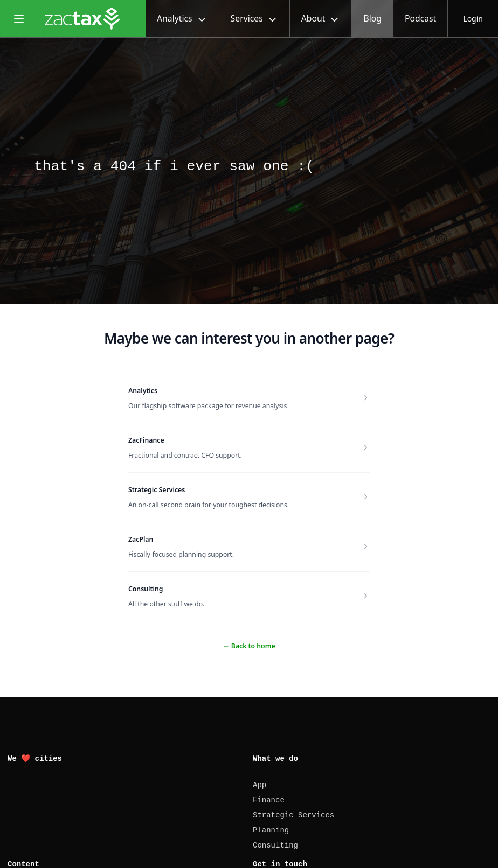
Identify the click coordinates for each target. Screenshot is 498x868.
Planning (271, 830)
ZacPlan (141, 539)
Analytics (143, 391)
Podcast (420, 18)
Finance (269, 800)
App (260, 785)
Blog (372, 18)
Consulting (146, 589)
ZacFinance (146, 440)
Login (473, 19)
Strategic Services (157, 490)
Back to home (249, 646)
